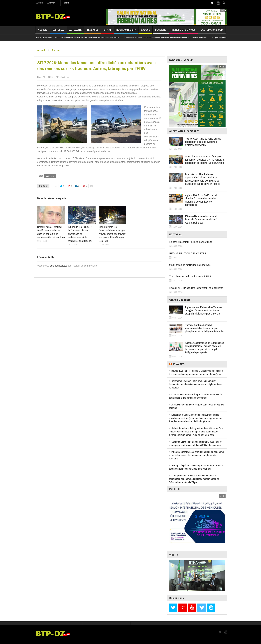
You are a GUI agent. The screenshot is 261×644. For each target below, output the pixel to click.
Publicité (67, 3)
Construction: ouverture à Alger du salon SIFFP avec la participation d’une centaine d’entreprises (196, 396)
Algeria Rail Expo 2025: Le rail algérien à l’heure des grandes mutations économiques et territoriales (201, 200)
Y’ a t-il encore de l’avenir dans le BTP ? (190, 276)
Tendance (93, 31)
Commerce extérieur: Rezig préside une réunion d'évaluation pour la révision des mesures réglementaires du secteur (196, 384)
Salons (145, 31)
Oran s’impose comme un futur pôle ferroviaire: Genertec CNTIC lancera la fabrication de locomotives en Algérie (205, 160)
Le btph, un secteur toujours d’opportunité (191, 242)
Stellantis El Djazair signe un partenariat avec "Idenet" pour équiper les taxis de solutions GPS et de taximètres (196, 443)
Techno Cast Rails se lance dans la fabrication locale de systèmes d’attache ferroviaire (203, 142)
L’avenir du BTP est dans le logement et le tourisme (196, 288)
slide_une (50, 176)
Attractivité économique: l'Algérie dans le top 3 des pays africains (196, 406)
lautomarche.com (212, 31)
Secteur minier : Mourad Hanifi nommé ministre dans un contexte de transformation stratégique (86, 37)
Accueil (40, 3)
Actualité (75, 31)
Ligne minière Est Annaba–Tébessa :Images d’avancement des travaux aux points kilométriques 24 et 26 (112, 234)
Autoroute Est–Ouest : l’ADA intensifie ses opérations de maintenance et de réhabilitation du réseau (172, 37)
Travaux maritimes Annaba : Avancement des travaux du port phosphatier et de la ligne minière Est (205, 328)
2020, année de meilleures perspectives (190, 265)
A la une (56, 50)
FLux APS (179, 364)
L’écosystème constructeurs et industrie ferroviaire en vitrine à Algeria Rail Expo (201, 219)
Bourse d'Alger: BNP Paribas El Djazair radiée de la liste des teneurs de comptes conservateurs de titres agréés (196, 372)
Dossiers (161, 31)
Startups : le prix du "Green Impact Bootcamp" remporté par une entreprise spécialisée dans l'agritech (196, 467)
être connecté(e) (58, 266)
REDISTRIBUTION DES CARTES (188, 253)
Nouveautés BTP (126, 31)
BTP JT (107, 31)
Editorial (58, 31)
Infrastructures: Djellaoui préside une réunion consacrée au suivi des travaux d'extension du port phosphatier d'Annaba (196, 455)
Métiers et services (184, 31)
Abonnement (53, 3)
